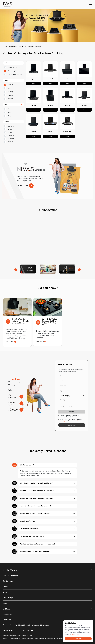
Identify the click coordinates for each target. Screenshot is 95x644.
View (33, 84)
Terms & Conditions (27, 639)
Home (5, 46)
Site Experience (61, 639)
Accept (78, 639)
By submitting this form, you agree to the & (71, 420)
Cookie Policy (75, 634)
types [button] (6, 80)
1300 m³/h (11, 132)
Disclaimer (50, 639)
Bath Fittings (8, 598)
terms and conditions (75, 421)
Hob (9, 88)
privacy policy (64, 421)
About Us (6, 639)
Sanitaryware (8, 581)
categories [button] (8, 63)
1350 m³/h (11, 126)
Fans (5, 603)
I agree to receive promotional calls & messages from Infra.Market (70, 416)
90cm (10, 112)
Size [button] (6, 105)
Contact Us (15, 639)
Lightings (7, 609)
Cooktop (10, 92)
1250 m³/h (11, 136)
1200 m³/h (11, 139)
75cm (9, 116)
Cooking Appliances (14, 67)
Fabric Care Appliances (15, 74)
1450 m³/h (11, 129)
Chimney (10, 85)
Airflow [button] (7, 122)
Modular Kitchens (10, 570)
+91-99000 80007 (23, 625)
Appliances (13, 46)
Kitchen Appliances (26, 46)
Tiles (5, 592)
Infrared (10, 99)
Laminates (7, 620)
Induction (11, 95)
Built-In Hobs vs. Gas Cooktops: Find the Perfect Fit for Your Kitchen (49, 322)
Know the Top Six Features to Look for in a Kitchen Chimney (20, 321)
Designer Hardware (11, 576)
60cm (10, 109)
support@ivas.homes (41, 625)
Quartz (6, 587)
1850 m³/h (11, 142)
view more (11, 342)
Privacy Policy (40, 639)
